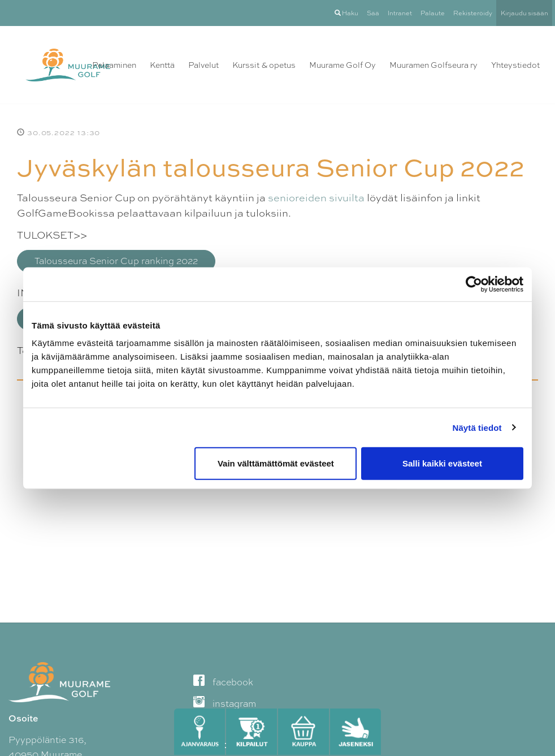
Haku (346, 13)
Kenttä (162, 65)
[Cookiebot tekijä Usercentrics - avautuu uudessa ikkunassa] (474, 284)
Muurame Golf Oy (342, 65)
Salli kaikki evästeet (442, 463)
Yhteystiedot (515, 65)
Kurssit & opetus (264, 65)
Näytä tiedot (477, 427)
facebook (223, 682)
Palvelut (203, 65)
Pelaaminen (114, 65)
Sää (373, 13)
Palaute (433, 13)
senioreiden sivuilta (316, 197)
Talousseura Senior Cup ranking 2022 (116, 261)
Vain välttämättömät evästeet (276, 463)
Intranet (400, 13)
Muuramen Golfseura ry (433, 65)
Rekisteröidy (473, 13)
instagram (225, 704)
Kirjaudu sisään (524, 13)
